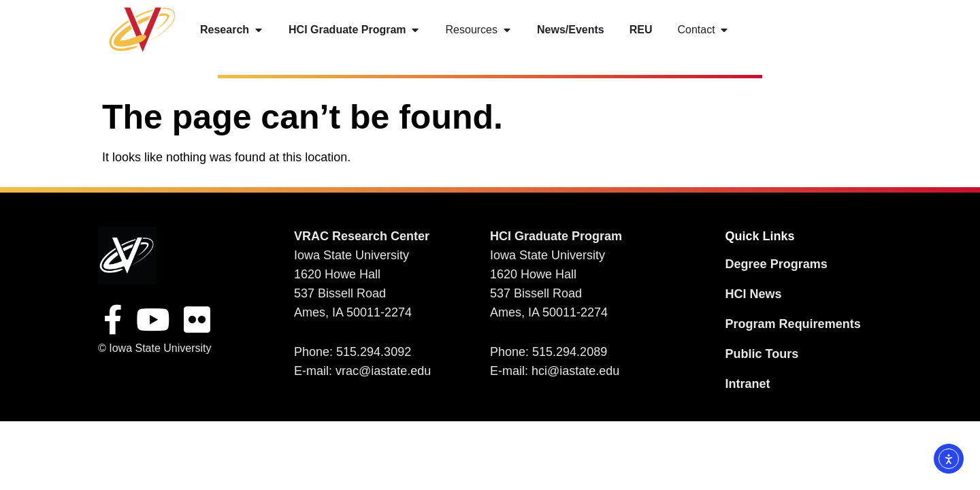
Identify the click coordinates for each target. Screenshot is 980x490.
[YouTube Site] (153, 320)
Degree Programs (777, 264)
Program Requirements (793, 324)
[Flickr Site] (197, 320)
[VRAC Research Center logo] (127, 256)
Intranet (748, 384)
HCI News (754, 294)
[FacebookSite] (113, 320)
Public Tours (762, 354)
